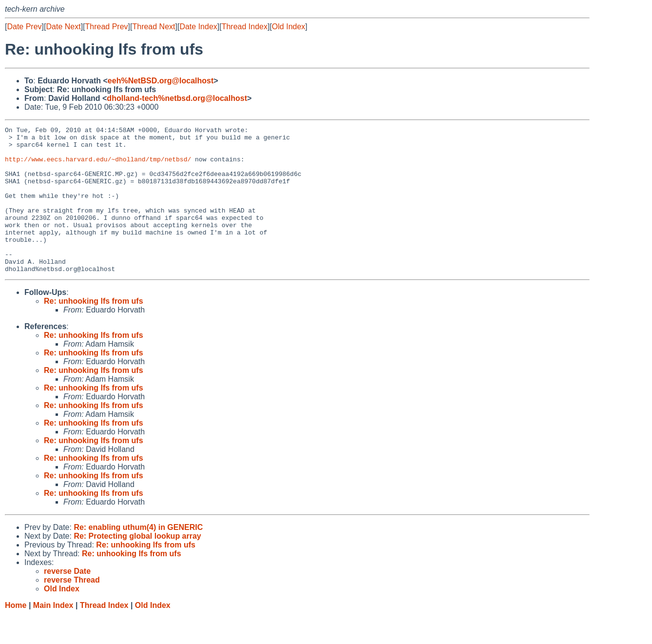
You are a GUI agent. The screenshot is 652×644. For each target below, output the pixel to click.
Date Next (63, 27)
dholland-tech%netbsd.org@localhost (177, 98)
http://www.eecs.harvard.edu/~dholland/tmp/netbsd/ (98, 166)
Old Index (288, 27)
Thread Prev (107, 27)
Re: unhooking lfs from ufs (94, 330)
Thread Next (153, 27)
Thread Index (245, 27)
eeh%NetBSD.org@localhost (161, 81)
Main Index (53, 634)
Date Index (198, 27)
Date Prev (24, 27)
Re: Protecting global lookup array (137, 565)
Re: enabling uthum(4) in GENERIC (138, 556)
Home (16, 634)
